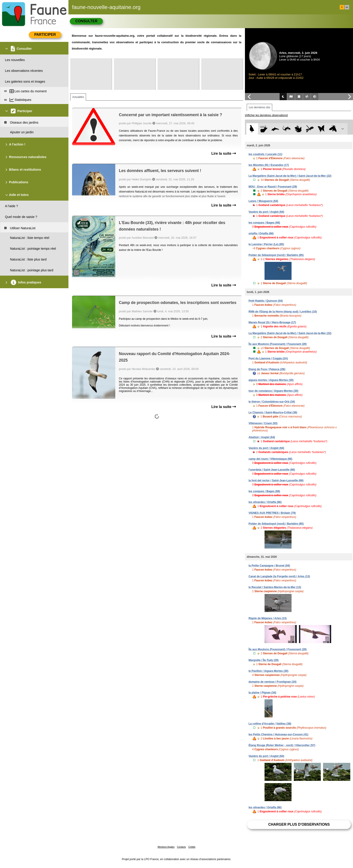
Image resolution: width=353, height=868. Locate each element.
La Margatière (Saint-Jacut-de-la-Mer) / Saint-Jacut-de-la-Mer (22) (290, 176)
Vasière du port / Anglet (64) (266, 212)
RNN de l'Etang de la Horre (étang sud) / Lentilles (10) (283, 312)
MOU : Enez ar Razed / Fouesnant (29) (273, 187)
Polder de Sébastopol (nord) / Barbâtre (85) (276, 255)
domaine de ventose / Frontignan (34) (273, 682)
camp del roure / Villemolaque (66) (270, 459)
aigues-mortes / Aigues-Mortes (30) (271, 380)
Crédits (192, 847)
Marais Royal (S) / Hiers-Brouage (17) (272, 322)
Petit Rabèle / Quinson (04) (266, 301)
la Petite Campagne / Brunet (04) (269, 566)
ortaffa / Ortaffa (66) (261, 233)
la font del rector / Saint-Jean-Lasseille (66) (276, 480)
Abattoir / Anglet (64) (262, 437)
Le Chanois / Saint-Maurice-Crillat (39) (273, 412)
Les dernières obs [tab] (259, 107)
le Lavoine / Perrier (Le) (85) (266, 244)
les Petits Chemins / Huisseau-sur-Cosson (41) (278, 734)
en (347, 7)
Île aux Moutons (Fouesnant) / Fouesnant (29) (278, 344)
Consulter (86, 21)
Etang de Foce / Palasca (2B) (267, 369)
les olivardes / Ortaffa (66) (265, 502)
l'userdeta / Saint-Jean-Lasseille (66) (272, 470)
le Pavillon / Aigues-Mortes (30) (268, 671)
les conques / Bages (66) (264, 223)
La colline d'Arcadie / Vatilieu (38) (270, 724)
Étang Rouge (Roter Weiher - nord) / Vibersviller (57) (282, 745)
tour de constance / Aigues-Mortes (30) (273, 391)
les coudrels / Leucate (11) (265, 154)
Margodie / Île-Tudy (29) (264, 660)
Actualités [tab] (78, 97)
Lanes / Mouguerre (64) (263, 201)
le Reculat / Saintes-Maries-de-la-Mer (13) (275, 587)
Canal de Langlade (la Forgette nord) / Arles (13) (279, 576)
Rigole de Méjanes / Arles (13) (268, 618)
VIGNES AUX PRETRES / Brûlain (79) (272, 513)
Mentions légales (166, 847)
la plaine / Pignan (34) (262, 693)
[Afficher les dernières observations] (266, 115)
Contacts (181, 847)
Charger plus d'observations (299, 824)
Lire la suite (224, 153)
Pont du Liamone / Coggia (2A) (268, 358)
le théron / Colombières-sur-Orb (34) (272, 402)
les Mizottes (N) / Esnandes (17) (269, 165)
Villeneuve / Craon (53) (263, 423)
